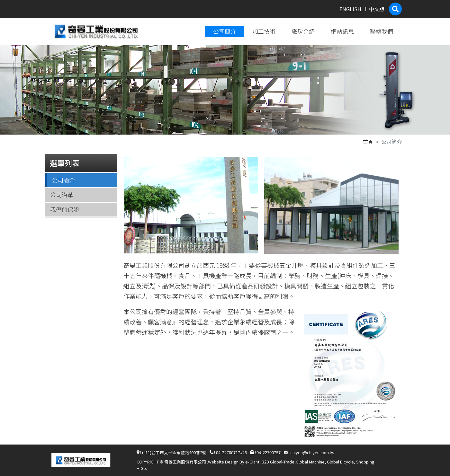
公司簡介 (225, 31)
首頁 (368, 142)
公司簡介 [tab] (63, 180)
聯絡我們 (382, 31)
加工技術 (264, 31)
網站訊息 (342, 31)
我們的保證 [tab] (65, 209)
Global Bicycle (340, 462)
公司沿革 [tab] (62, 195)
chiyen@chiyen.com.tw (312, 452)
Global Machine (310, 462)
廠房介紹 (303, 31)
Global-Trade (282, 462)
